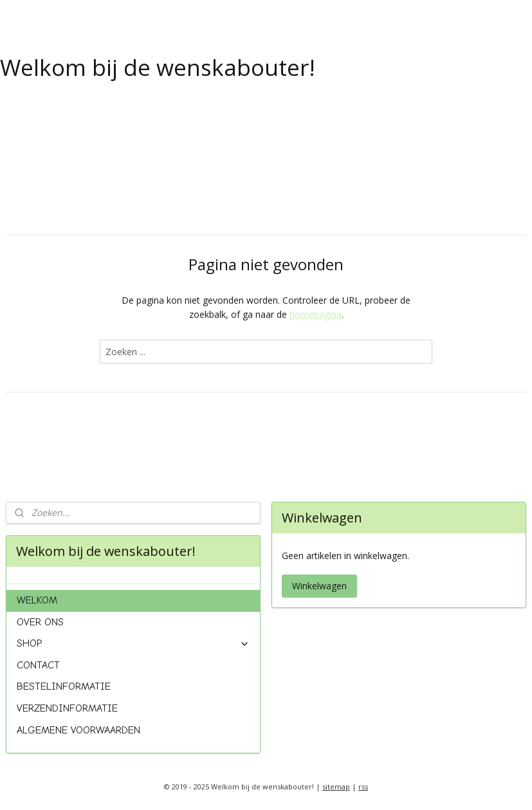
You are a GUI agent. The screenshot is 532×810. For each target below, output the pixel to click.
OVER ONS (40, 622)
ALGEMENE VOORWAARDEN (78, 730)
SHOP (133, 643)
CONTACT (38, 665)
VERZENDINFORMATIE (67, 708)
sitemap (336, 787)
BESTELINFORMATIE (64, 686)
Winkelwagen (319, 586)
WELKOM (37, 600)
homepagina (316, 314)
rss (363, 787)
